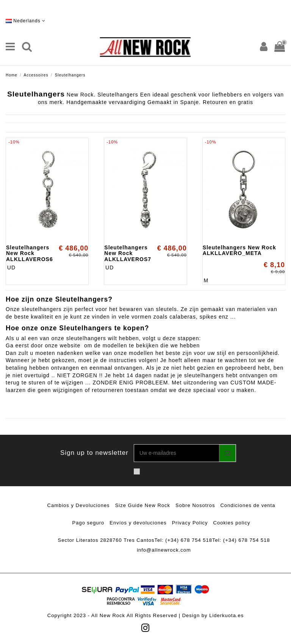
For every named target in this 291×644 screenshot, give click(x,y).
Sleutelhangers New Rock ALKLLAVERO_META (239, 250)
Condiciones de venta (248, 505)
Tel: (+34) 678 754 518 (183, 540)
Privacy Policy (190, 523)
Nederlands (26, 21)
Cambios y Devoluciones (79, 505)
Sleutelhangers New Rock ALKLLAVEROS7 (128, 253)
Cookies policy (232, 523)
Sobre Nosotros (195, 505)
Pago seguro (88, 523)
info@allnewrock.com (164, 550)
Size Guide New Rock (143, 505)
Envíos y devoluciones (138, 523)
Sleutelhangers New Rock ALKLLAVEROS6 (30, 253)
